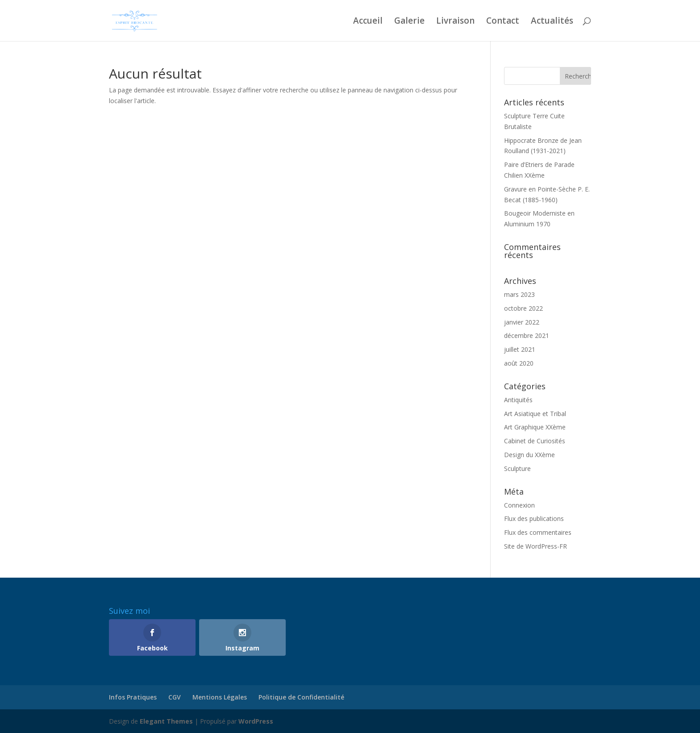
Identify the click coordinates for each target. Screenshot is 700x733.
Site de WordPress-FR (535, 546)
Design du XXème (529, 455)
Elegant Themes (166, 721)
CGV (175, 697)
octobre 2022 (523, 308)
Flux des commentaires (538, 532)
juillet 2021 (520, 349)
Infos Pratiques (133, 697)
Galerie (409, 22)
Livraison (455, 22)
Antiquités (518, 400)
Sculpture (517, 469)
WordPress (256, 721)
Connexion (519, 505)
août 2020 (519, 363)
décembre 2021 (527, 335)
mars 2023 (519, 294)
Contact (503, 22)
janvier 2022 (522, 322)
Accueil (368, 22)
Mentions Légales (220, 697)
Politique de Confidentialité (301, 697)
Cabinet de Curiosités (535, 441)
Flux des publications (534, 519)
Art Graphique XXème (535, 427)
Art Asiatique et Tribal (535, 414)
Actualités (552, 22)
